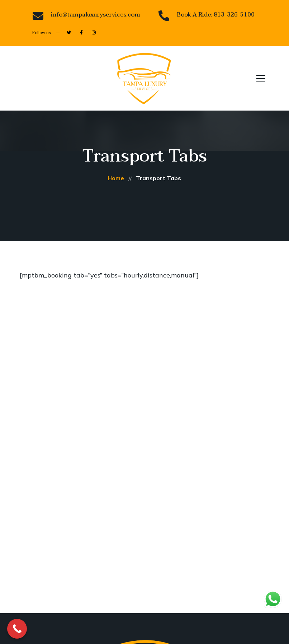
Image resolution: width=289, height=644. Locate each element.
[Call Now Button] (17, 629)
